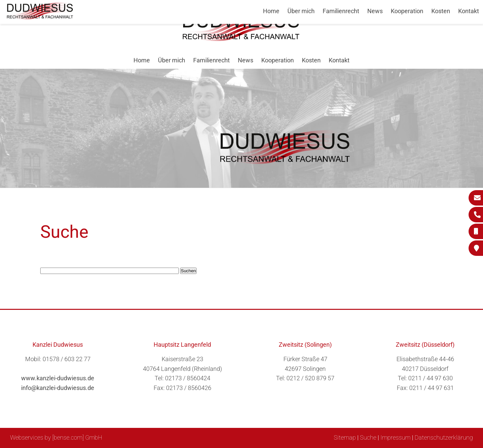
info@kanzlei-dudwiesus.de (58, 388)
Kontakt (339, 60)
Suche (368, 437)
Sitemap (345, 437)
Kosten (311, 60)
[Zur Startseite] (241, 39)
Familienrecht (211, 60)
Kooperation (278, 60)
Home (142, 60)
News (246, 60)
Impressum (395, 437)
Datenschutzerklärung (444, 437)
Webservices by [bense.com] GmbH (56, 437)
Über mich (172, 60)
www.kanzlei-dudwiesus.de (58, 378)
